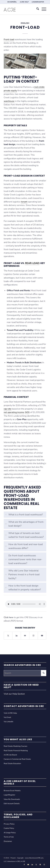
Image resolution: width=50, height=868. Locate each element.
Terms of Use (9, 837)
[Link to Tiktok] (40, 865)
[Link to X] (36, 865)
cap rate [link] (8, 409)
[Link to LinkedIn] (32, 865)
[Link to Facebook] (24, 865)
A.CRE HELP (24, 2)
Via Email (7, 717)
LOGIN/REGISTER (38, 2)
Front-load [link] (9, 39)
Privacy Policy (9, 824)
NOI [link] (27, 412)
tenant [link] (24, 202)
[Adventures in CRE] (21, 9)
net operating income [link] (14, 412)
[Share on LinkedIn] (17, 636)
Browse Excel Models (12, 791)
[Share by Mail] (25, 636)
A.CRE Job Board (10, 755)
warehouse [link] (9, 101)
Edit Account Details (12, 804)
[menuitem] (12, 2)
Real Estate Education (12, 764)
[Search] (36, 9)
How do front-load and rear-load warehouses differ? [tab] (24, 546)
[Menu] (43, 9)
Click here (9, 617)
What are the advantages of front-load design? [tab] (25, 524)
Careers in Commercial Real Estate (17, 759)
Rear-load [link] (32, 263)
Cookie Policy (9, 828)
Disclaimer (8, 841)
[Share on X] (8, 636)
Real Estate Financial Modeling (16, 751)
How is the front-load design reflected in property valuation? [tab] (23, 588)
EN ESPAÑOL (12, 2)
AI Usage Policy (10, 833)
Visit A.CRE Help (10, 713)
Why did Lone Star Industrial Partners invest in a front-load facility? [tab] (22, 574)
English (25, 23)
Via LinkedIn (8, 722)
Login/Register (9, 795)
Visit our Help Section (14, 694)
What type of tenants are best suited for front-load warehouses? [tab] (24, 535)
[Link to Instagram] (33, 636)
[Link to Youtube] (42, 636)
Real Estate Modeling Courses (15, 746)
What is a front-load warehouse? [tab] (24, 515)
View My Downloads (12, 799)
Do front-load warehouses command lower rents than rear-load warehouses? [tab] (24, 559)
